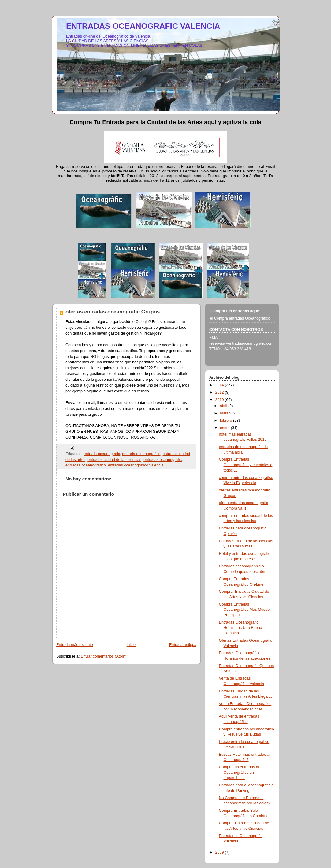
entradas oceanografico (86, 465)
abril (224, 406)
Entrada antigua (183, 645)
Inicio (131, 645)
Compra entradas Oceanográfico (242, 318)
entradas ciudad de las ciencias (114, 460)
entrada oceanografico (141, 454)
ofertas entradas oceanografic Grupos (113, 312)
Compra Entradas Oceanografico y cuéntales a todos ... (246, 465)
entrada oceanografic (102, 454)
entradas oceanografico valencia (136, 465)
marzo (226, 413)
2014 (220, 385)
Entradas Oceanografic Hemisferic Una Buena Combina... (241, 628)
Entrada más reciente (75, 645)
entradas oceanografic (163, 460)
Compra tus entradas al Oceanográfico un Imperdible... (239, 772)
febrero (227, 421)
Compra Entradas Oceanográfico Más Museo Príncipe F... (244, 610)
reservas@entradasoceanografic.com (241, 343)
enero (225, 428)
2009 (220, 852)
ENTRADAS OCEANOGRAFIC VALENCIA (143, 26)
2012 (220, 392)
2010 (220, 400)
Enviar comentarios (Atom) (104, 656)
